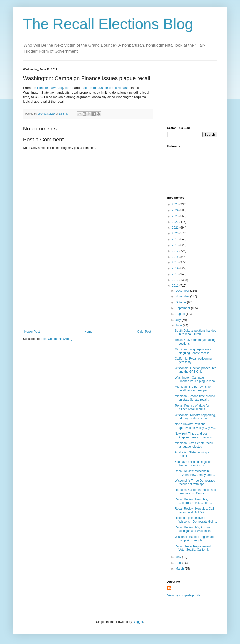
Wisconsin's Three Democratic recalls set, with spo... (195, 482)
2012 (176, 280)
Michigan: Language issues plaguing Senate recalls (193, 351)
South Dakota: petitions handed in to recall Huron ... (195, 332)
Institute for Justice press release (104, 88)
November (183, 296)
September (183, 308)
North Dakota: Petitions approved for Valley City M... (195, 426)
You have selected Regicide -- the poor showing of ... (194, 464)
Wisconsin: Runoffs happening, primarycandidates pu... (195, 417)
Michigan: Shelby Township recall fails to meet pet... (193, 388)
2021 (176, 228)
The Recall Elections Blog (108, 24)
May (179, 557)
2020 (176, 233)
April (179, 563)
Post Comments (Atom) (57, 339)
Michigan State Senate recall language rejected (194, 445)
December (183, 291)
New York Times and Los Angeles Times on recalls (193, 435)
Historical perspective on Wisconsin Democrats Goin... (196, 520)
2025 (176, 204)
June (179, 325)
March (180, 569)
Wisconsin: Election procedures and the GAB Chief (195, 370)
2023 (176, 216)
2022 (176, 222)
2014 (176, 268)
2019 (176, 239)
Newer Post (32, 332)
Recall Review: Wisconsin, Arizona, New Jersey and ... (195, 473)
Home (88, 332)
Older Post (144, 332)
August (180, 314)
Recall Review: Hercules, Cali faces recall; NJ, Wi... (194, 510)
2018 (176, 245)
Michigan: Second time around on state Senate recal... (195, 398)
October (181, 302)
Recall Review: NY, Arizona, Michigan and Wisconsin (193, 529)
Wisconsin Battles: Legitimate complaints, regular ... (194, 539)
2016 (176, 257)
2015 (176, 262)
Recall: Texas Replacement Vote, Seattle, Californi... (193, 548)
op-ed (69, 88)
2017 (176, 251)
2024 (176, 210)
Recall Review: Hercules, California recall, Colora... (193, 501)
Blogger (138, 622)
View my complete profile (184, 595)
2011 (176, 286)
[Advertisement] (88, 293)
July (178, 320)
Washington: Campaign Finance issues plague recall (195, 379)
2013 (176, 274)
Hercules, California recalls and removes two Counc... (195, 492)
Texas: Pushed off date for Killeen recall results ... (192, 407)
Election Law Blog (50, 88)
